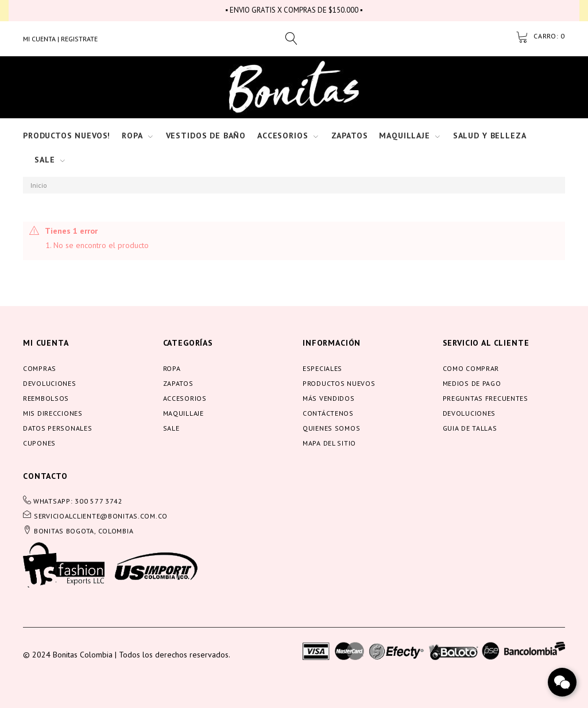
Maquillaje (404, 136)
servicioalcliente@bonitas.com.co (101, 516)
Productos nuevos (339, 383)
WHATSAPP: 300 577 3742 (78, 501)
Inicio (39, 185)
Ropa (132, 136)
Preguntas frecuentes (486, 398)
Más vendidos (329, 398)
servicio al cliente (486, 343)
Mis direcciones (53, 413)
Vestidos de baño (206, 136)
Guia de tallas (470, 428)
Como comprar (471, 368)
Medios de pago (472, 383)
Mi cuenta (46, 343)
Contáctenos (328, 413)
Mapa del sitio (329, 443)
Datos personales (58, 428)
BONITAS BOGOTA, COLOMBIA (84, 531)
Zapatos (350, 136)
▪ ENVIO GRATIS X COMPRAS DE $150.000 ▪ (294, 10)
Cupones (39, 443)
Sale (45, 160)
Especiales (322, 368)
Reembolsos (46, 398)
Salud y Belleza (490, 136)
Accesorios (283, 136)
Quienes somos (331, 428)
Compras (40, 368)
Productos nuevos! (67, 136)
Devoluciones (50, 383)
